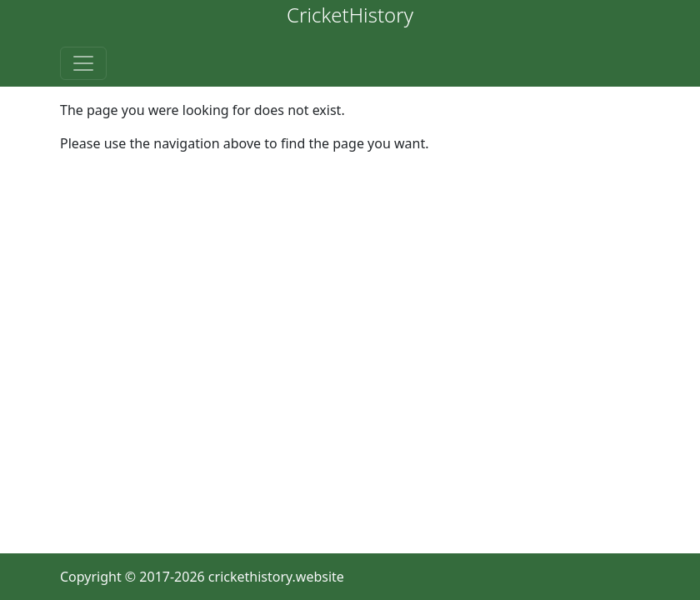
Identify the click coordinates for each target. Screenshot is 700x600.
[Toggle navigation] (83, 63)
